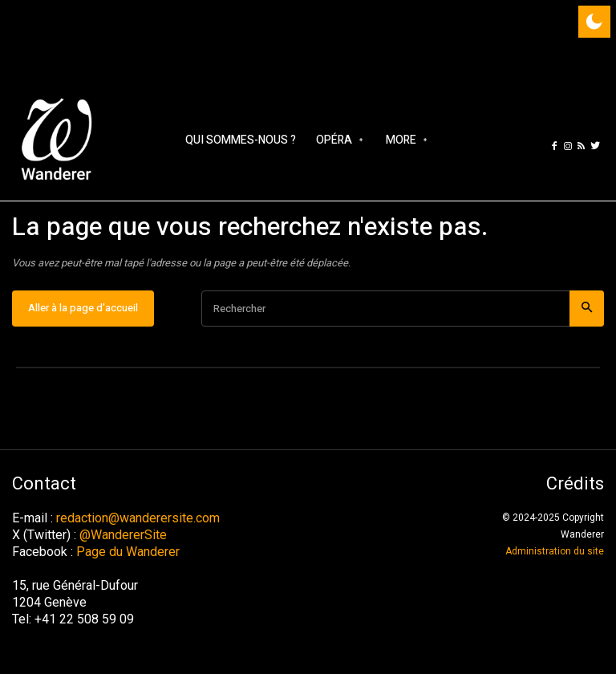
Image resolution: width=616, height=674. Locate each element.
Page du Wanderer (128, 552)
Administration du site (555, 551)
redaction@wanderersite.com (138, 518)
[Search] (587, 309)
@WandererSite (123, 535)
